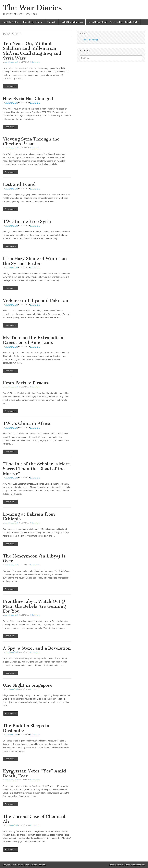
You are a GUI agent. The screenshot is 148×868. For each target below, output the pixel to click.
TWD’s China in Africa (27, 423)
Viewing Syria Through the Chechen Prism (31, 141)
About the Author (10, 22)
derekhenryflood (11, 62)
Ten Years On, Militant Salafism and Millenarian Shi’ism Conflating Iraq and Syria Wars (32, 51)
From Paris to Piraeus (26, 383)
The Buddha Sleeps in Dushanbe (26, 728)
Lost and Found (19, 184)
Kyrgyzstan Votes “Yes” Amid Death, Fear (34, 773)
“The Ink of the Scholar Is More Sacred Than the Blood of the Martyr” (36, 469)
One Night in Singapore (28, 685)
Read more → (11, 86)
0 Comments (35, 62)
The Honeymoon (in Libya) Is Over (34, 558)
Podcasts (52, 22)
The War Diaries (32, 8)
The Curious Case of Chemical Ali (34, 819)
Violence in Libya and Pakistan (36, 300)
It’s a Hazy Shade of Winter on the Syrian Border (35, 261)
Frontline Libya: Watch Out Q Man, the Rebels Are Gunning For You (34, 606)
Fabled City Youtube (33, 22)
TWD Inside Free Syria (27, 221)
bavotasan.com (139, 865)
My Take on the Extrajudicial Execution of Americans (34, 340)
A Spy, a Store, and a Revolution (37, 648)
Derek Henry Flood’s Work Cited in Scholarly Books (113, 22)
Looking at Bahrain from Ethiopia (29, 517)
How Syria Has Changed (28, 99)
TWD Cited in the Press (72, 22)
